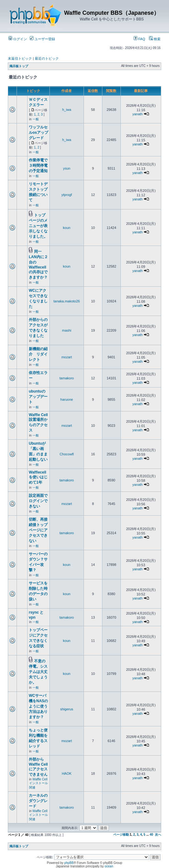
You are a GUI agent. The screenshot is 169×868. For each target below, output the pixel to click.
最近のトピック (47, 58)
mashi (67, 330)
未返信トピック (20, 58)
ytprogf (67, 195)
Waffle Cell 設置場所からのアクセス (38, 423)
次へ (158, 835)
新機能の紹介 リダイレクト (38, 354)
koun (67, 228)
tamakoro (67, 378)
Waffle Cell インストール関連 (38, 783)
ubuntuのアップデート (38, 397)
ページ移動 (121, 835)
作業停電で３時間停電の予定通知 (38, 165)
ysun (67, 168)
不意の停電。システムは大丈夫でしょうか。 (38, 672)
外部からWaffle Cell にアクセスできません (38, 767)
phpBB (69, 863)
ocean (109, 866)
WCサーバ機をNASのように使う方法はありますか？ (38, 706)
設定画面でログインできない (38, 501)
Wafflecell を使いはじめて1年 (38, 477)
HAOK (67, 773)
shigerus (67, 709)
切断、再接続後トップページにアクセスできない (38, 530)
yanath (138, 114)
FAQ (139, 39)
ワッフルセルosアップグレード (38, 133)
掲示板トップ (19, 66)
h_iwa (67, 110)
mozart (67, 357)
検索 (155, 39)
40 (151, 835)
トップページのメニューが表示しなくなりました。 (38, 226)
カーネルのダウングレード (38, 801)
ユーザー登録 (42, 39)
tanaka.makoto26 (67, 301)
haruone (67, 399)
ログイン (18, 39)
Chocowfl (67, 454)
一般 (36, 119)
